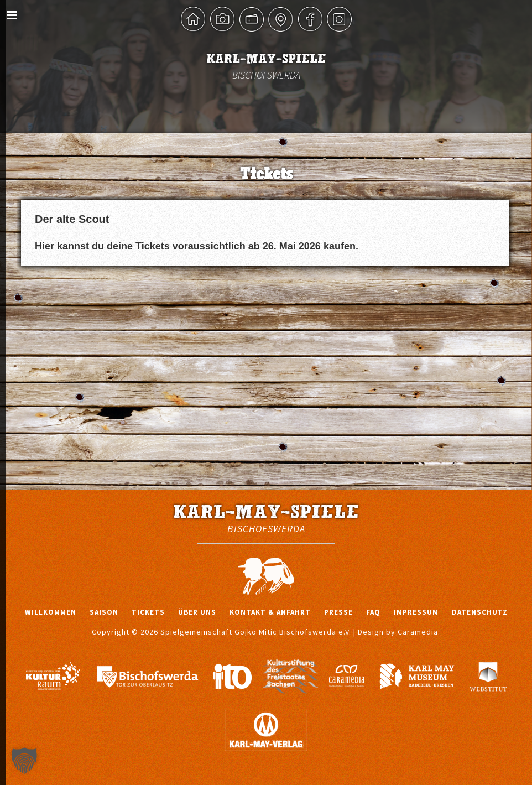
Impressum (416, 612)
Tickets (148, 612)
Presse (338, 612)
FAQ (373, 612)
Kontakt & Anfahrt (270, 612)
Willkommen (51, 612)
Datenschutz (480, 612)
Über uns (197, 612)
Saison (104, 612)
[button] (24, 761)
